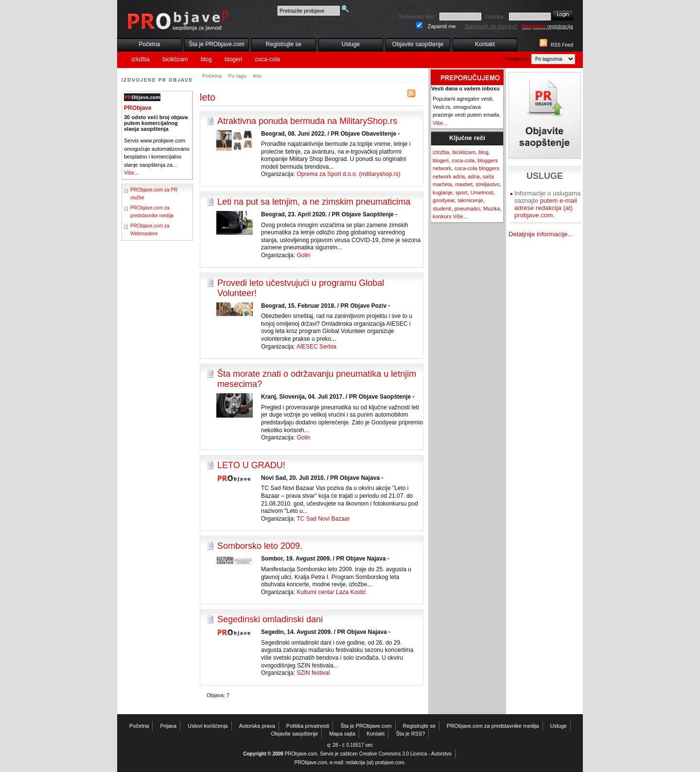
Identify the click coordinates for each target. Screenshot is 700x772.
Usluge (351, 44)
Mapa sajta (342, 734)
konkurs (442, 216)
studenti (442, 209)
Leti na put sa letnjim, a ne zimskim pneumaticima (314, 202)
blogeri (233, 59)
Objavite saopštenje (418, 44)
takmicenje (470, 200)
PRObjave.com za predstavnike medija (493, 726)
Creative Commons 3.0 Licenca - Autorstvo (405, 754)
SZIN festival (313, 673)
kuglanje (443, 193)
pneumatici (467, 209)
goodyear (444, 200)
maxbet (464, 184)
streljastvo (488, 184)
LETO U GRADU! (251, 465)
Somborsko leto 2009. (260, 546)
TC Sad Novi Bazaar (323, 519)
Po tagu (237, 76)
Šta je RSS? (411, 734)
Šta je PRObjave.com (217, 44)
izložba (141, 59)
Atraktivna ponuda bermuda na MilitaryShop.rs (307, 121)
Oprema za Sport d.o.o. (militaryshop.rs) (348, 174)
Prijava (169, 726)
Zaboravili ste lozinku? (491, 26)
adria (473, 176)
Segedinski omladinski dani (270, 619)
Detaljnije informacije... (541, 234)
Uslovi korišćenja (208, 726)
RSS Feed (562, 45)
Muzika (492, 209)
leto (257, 76)
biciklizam (175, 59)
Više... (131, 173)
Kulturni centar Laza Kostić (331, 592)
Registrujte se (284, 44)
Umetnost (482, 193)
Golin (303, 255)
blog (206, 59)
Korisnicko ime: (417, 17)
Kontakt (485, 44)
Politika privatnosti (308, 726)
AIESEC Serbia (316, 347)
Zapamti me (442, 26)
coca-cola (268, 59)
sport (461, 193)
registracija (548, 26)
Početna (149, 44)
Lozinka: (495, 17)
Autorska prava (257, 726)
